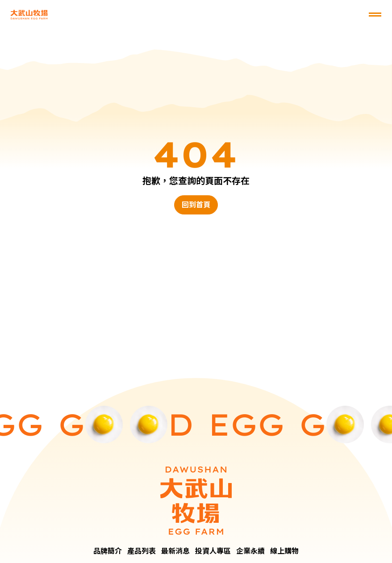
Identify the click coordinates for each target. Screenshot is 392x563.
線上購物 (284, 551)
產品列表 (142, 551)
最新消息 (175, 551)
